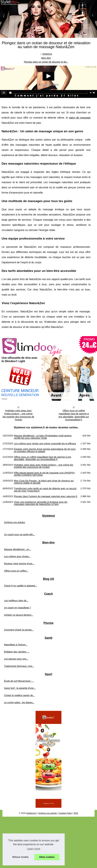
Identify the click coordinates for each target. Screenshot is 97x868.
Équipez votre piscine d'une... (19, 564)
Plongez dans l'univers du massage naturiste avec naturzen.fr (46, 496)
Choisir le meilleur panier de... (19, 695)
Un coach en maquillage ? (17, 608)
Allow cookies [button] (47, 857)
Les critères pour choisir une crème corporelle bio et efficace (45, 444)
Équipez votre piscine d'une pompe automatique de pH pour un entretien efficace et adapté (45, 450)
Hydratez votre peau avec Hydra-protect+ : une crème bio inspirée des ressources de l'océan (18, 415)
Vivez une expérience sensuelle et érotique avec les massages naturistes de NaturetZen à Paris (41, 503)
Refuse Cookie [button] (20, 857)
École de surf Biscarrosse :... (19, 681)
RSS (76, 813)
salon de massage (80, 118)
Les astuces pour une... (16, 659)
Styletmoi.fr (31, 813)
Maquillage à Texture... (16, 645)
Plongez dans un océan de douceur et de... (46, 62)
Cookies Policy (65, 813)
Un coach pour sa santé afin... (19, 534)
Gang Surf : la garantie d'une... (20, 688)
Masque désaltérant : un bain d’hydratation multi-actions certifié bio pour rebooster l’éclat (43, 437)
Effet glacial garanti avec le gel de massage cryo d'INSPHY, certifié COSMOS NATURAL (45, 474)
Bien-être (46, 58)
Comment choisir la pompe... (19, 630)
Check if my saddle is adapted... (21, 586)
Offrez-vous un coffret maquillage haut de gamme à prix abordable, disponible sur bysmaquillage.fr (74, 415)
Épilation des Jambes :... (17, 652)
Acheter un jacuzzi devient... (19, 615)
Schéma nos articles (15, 522)
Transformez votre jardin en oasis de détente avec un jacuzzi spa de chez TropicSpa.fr (45, 490)
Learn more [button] (34, 849)
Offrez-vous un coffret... (16, 571)
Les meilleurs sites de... (16, 601)
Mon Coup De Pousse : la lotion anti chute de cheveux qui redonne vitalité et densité (44, 482)
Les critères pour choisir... (17, 556)
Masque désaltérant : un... (17, 549)
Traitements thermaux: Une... (19, 666)
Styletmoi (47, 54)
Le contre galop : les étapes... (19, 702)
